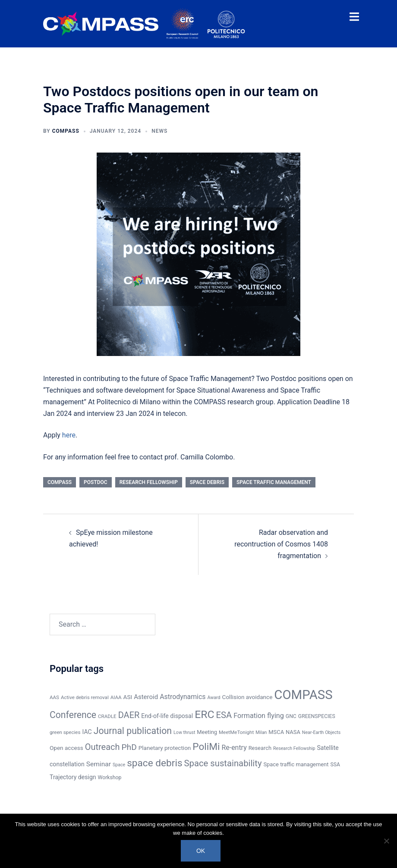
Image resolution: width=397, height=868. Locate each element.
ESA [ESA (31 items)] (224, 715)
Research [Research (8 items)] (260, 748)
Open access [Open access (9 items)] (66, 748)
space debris (207, 482)
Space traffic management (274, 482)
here (69, 435)
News (159, 131)
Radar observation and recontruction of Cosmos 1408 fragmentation (281, 544)
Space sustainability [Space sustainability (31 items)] (223, 763)
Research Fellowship (149, 482)
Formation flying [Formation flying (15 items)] (259, 716)
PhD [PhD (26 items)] (129, 747)
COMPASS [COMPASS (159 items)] (303, 695)
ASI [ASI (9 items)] (128, 697)
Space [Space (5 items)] (119, 765)
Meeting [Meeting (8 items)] (207, 732)
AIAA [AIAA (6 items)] (116, 697)
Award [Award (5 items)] (214, 698)
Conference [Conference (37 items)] (73, 715)
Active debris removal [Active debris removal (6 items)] (85, 697)
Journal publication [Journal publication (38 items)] (133, 731)
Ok (201, 851)
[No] (386, 841)
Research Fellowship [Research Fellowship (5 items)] (294, 748)
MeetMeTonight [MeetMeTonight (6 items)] (236, 732)
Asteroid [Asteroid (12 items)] (146, 697)
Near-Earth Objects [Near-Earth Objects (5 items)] (321, 732)
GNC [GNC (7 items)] (291, 716)
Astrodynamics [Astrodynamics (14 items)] (183, 697)
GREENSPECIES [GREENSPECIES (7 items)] (317, 716)
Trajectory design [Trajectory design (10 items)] (73, 777)
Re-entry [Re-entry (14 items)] (234, 748)
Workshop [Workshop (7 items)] (110, 777)
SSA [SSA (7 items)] (335, 765)
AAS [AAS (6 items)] (54, 697)
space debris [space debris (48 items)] (154, 763)
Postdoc (96, 482)
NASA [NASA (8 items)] (293, 732)
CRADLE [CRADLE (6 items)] (107, 716)
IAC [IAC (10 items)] (87, 732)
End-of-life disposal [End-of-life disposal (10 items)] (167, 716)
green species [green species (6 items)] (65, 732)
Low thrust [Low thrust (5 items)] (184, 732)
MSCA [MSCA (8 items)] (276, 732)
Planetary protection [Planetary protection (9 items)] (165, 748)
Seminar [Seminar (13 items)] (99, 764)
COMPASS (66, 131)
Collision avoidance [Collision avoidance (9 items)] (247, 697)
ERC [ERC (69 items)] (204, 714)
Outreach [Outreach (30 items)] (102, 747)
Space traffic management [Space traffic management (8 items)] (296, 764)
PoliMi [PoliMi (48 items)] (206, 747)
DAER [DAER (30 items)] (129, 715)
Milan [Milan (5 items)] (261, 732)
